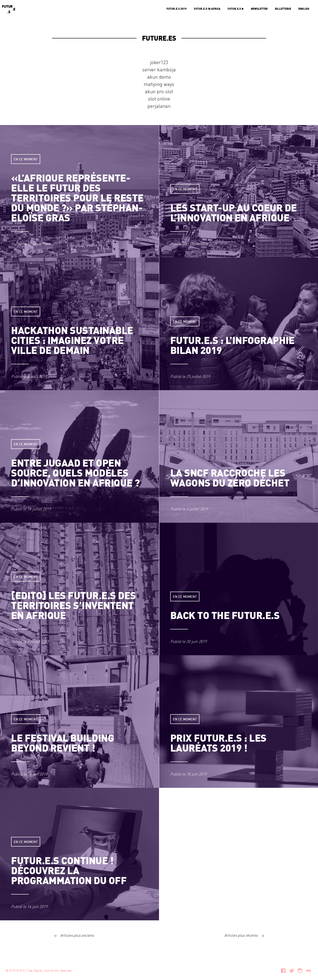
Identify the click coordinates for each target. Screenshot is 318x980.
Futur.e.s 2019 (177, 9)
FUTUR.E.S (17, 970)
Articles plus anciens (73, 935)
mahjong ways (159, 84)
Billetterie (283, 9)
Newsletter (259, 9)
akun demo (159, 77)
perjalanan (159, 106)
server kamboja (159, 69)
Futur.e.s (9, 9)
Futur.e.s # (236, 9)
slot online (159, 99)
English (304, 9)
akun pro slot (159, 91)
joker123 (159, 62)
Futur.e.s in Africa (207, 9)
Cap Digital (35, 970)
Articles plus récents (245, 935)
